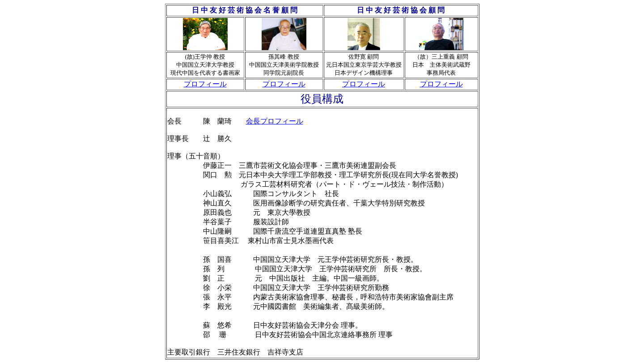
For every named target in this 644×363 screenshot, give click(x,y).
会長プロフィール (275, 121)
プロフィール (205, 84)
